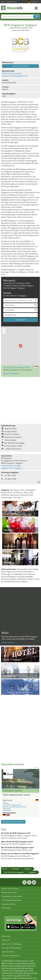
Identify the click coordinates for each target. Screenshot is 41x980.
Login (3, 2)
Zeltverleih (7, 810)
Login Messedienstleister (11, 956)
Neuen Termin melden (20, 66)
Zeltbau (6, 803)
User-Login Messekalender (11, 948)
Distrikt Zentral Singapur (14, 872)
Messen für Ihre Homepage (11, 944)
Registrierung (11, 2)
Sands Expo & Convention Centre (17, 367)
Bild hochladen (8, 643)
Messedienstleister (8, 904)
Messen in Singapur (11, 373)
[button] (21, 346)
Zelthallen (7, 809)
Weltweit (16, 869)
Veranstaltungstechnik (12, 805)
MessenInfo (12, 8)
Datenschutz (6, 936)
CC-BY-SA (38, 365)
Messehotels (6, 908)
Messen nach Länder (9, 892)
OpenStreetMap (27, 365)
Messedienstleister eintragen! (13, 822)
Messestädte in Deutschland (12, 896)
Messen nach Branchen (10, 889)
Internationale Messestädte (12, 900)
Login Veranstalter (8, 952)
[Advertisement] (20, 399)
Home (5, 869)
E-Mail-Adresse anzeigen (12, 73)
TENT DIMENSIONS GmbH (16, 795)
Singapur (28, 869)
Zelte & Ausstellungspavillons (15, 807)
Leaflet (16, 365)
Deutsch (35, 2)
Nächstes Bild (38, 779)
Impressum (6, 940)
